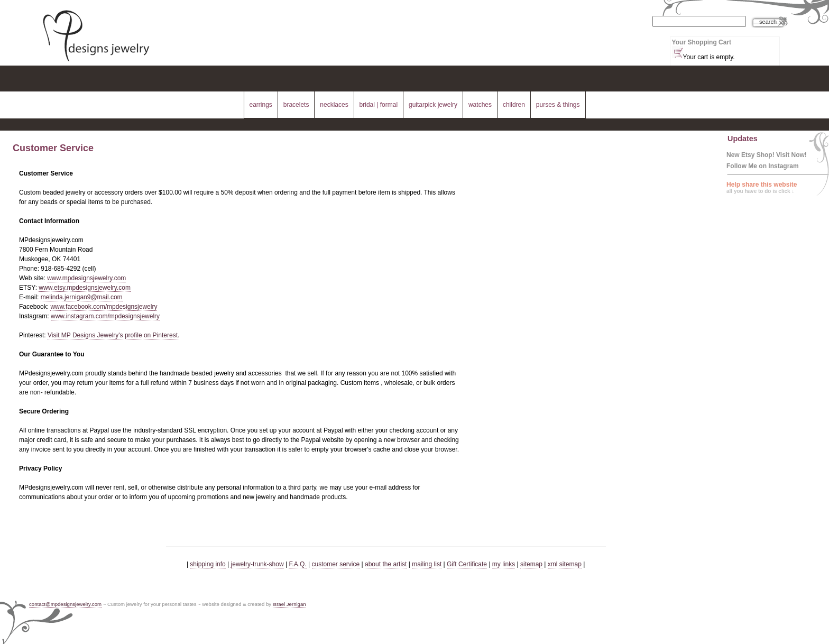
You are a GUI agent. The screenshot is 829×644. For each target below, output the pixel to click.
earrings (260, 105)
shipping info (208, 564)
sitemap (531, 564)
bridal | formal (379, 105)
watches (480, 105)
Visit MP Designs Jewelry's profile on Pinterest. (113, 335)
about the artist (386, 564)
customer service (336, 564)
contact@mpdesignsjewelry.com (65, 604)
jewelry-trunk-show (257, 564)
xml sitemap (565, 564)
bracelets (296, 105)
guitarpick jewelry (433, 105)
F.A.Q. (297, 564)
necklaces (334, 105)
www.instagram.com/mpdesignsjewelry (105, 316)
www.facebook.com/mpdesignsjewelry (104, 307)
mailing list (427, 564)
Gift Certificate (467, 564)
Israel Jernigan (289, 604)
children (514, 105)
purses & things (558, 105)
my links (504, 564)
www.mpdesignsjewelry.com (86, 278)
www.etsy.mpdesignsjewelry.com (85, 288)
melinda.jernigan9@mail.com (82, 297)
